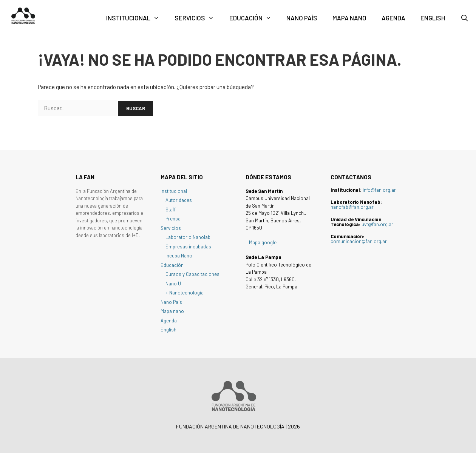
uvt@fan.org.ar (377, 224)
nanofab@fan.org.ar (352, 207)
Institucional (137, 18)
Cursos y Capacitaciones (192, 274)
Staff (171, 210)
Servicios (198, 18)
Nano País (302, 18)
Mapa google (263, 242)
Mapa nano (349, 18)
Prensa (173, 219)
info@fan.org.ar (379, 190)
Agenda (393, 18)
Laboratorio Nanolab (188, 237)
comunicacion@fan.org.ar (359, 241)
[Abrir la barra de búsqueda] (464, 18)
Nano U (173, 284)
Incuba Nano (179, 256)
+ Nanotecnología (185, 293)
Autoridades (179, 200)
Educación (254, 18)
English (433, 18)
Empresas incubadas (188, 247)
